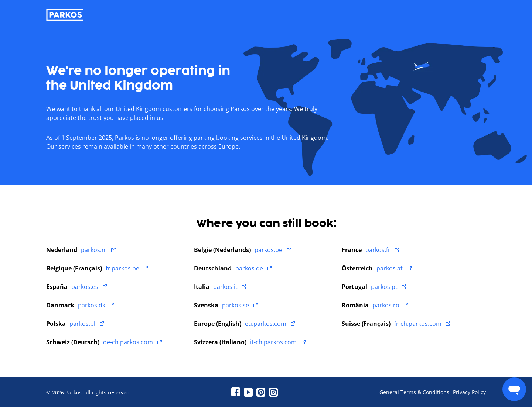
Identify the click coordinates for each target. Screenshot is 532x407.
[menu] (514, 389)
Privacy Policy (469, 392)
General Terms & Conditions (414, 392)
